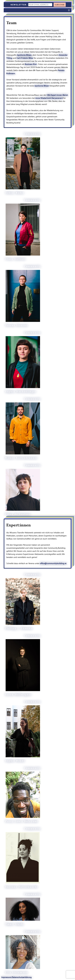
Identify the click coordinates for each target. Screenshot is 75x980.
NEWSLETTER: (32, 5)
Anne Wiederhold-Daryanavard (49, 98)
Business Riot (31, 64)
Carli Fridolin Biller (25, 58)
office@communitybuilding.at (53, 563)
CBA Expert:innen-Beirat (57, 95)
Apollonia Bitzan (24, 55)
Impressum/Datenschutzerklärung (16, 977)
